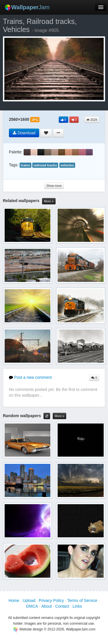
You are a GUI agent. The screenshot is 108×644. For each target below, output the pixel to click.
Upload (29, 600)
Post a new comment (30, 377)
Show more (54, 186)
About (47, 606)
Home (14, 600)
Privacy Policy (51, 600)
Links (77, 606)
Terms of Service (82, 600)
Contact (62, 606)
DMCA (32, 606)
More (49, 201)
